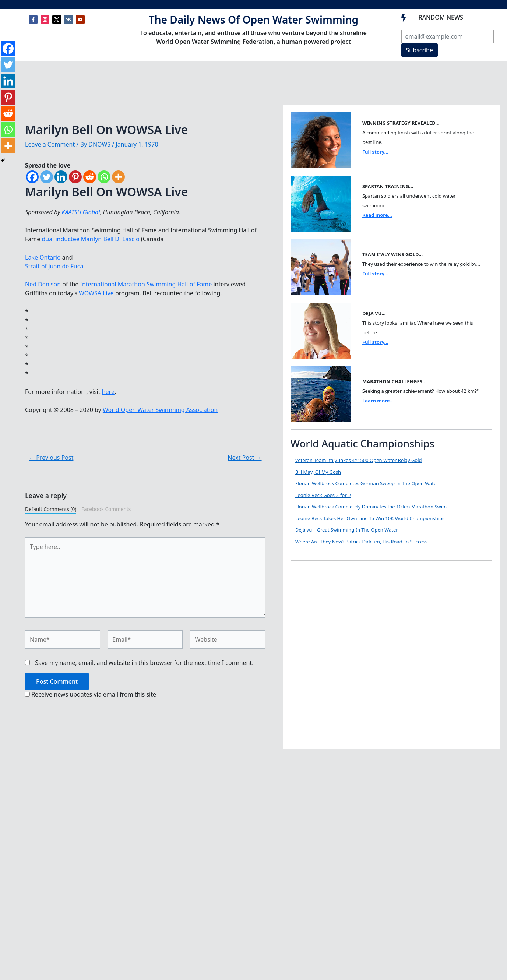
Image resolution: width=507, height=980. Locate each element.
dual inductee (60, 239)
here (108, 392)
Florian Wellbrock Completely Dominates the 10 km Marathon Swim (371, 507)
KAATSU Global (81, 212)
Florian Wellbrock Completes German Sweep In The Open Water (367, 483)
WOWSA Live (96, 293)
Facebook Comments (106, 509)
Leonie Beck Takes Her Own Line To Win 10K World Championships (370, 518)
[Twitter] (47, 177)
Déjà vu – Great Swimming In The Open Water (347, 530)
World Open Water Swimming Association (160, 410)
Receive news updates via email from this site (91, 694)
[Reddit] (90, 177)
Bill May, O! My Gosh (318, 472)
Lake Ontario (43, 257)
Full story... (375, 152)
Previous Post (51, 458)
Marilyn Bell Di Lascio (110, 239)
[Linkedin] (61, 177)
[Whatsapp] (104, 177)
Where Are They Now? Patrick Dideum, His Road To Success (361, 542)
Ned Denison (43, 284)
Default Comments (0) (51, 509)
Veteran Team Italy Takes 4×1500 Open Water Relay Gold (359, 460)
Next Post (244, 458)
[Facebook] (32, 177)
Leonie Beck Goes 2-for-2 (323, 495)
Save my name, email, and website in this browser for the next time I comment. (144, 663)
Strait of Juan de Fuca (54, 266)
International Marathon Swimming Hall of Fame (146, 284)
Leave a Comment (50, 144)
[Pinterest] (75, 177)
